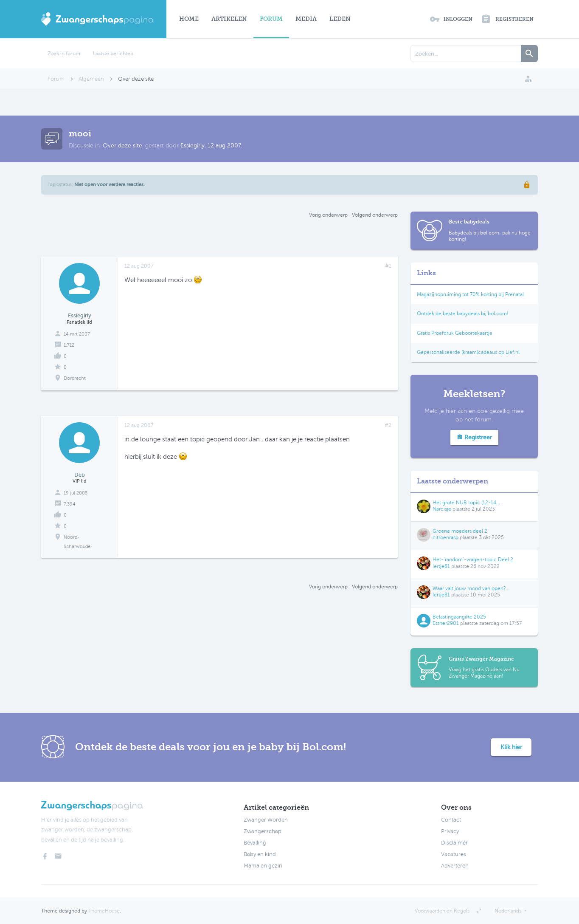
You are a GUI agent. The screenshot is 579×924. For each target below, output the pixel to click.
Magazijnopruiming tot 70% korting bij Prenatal (470, 294)
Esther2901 (446, 623)
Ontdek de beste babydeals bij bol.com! (463, 314)
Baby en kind (260, 854)
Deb (80, 475)
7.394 (70, 504)
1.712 (69, 345)
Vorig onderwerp (328, 215)
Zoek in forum (64, 54)
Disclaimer (454, 843)
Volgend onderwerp (375, 215)
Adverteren (455, 866)
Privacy (450, 831)
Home (189, 19)
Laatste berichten (113, 54)
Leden (340, 19)
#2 (388, 425)
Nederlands (508, 911)
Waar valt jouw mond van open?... (471, 588)
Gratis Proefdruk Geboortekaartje (455, 333)
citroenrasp (445, 537)
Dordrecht (75, 378)
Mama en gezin (263, 866)
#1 (388, 266)
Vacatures (454, 854)
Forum (271, 19)
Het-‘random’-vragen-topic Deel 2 (473, 559)
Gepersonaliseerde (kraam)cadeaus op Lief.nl (468, 352)
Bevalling (255, 843)
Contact (451, 820)
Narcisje (442, 509)
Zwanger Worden (266, 820)
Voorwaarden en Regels (442, 911)
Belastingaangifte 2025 (459, 617)
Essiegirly (193, 146)
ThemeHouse (104, 911)
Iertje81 (441, 566)
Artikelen (229, 19)
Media (306, 19)
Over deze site (122, 146)
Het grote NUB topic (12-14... (466, 503)
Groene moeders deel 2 (460, 531)
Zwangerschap (263, 831)
